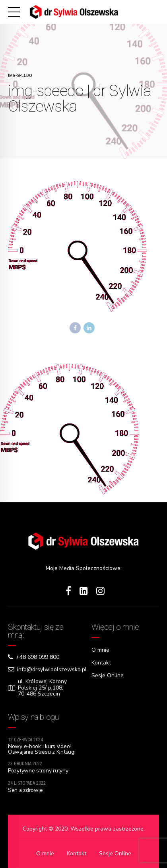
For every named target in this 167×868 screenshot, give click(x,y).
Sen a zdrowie (25, 791)
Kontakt (101, 662)
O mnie (100, 650)
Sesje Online (108, 675)
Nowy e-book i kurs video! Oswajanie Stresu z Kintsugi (39, 752)
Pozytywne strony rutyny (38, 771)
